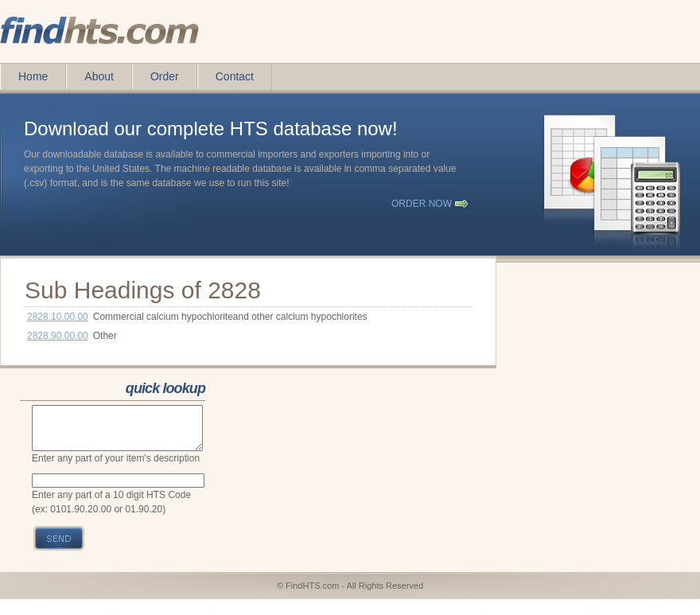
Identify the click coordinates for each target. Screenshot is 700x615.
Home (33, 76)
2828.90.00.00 (58, 336)
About (99, 76)
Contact (235, 76)
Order (165, 76)
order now (422, 204)
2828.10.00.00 (58, 317)
